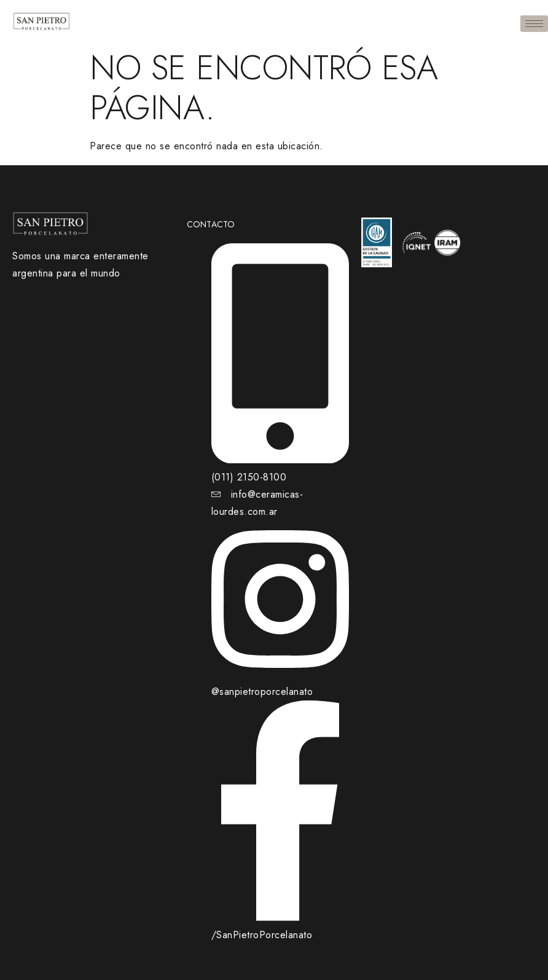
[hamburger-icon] (534, 24)
